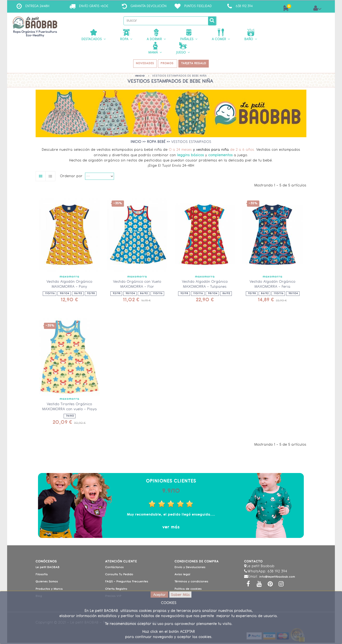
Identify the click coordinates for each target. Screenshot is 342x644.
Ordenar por (71, 178)
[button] (94, 35)
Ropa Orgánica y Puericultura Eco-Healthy (35, 34)
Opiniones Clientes (171, 483)
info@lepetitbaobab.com (277, 578)
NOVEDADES (144, 65)
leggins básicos (191, 157)
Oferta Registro (116, 590)
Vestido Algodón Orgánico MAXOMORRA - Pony (69, 286)
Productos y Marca (49, 590)
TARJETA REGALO (195, 65)
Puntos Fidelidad (198, 6)
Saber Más (180, 595)
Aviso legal (182, 576)
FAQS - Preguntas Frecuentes (127, 583)
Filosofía (42, 576)
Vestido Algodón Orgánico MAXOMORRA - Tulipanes (205, 286)
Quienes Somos (47, 583)
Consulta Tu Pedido (119, 576)
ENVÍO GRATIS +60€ (94, 6)
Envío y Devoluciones (190, 569)
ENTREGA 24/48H (37, 6)
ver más (171, 528)
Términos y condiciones (191, 583)
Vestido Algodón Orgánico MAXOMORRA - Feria (273, 286)
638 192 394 (244, 6)
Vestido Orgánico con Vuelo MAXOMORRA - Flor (137, 286)
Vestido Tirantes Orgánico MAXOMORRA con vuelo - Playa (70, 408)
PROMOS (168, 65)
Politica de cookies (188, 590)
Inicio (140, 77)
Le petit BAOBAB (48, 569)
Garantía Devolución (149, 6)
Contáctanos (114, 569)
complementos (221, 157)
